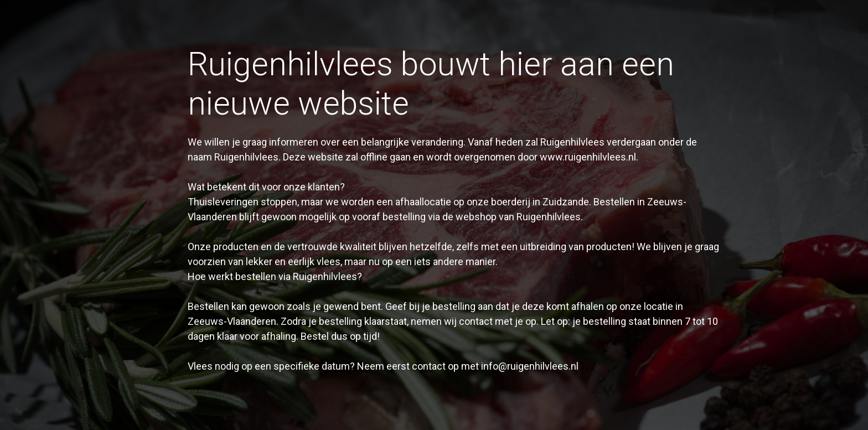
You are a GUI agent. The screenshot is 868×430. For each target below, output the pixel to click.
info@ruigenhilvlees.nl (530, 366)
